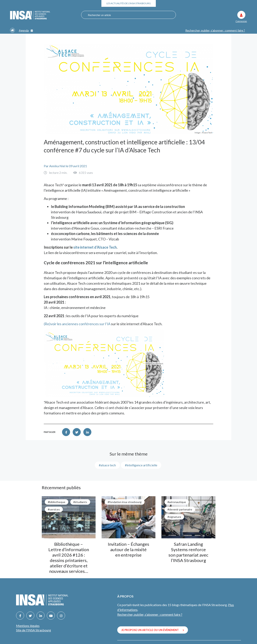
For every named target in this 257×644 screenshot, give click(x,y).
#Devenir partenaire (180, 509)
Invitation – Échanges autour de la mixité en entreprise (128, 549)
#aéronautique (177, 502)
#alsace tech (107, 465)
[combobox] (127, 15)
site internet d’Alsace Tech (95, 247)
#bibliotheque (57, 502)
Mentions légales (28, 626)
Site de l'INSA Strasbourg (34, 630)
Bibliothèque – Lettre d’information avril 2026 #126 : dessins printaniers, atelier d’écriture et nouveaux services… (69, 558)
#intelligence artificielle (141, 465)
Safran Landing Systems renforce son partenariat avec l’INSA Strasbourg (188, 552)
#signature (174, 517)
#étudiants (80, 502)
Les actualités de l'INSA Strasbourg (129, 3)
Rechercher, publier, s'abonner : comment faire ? (215, 30)
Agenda (26, 30)
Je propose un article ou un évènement (153, 630)
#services (54, 509)
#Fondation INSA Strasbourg (125, 502)
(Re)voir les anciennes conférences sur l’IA (77, 324)
